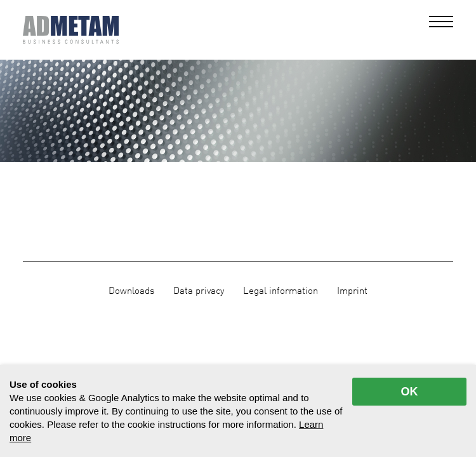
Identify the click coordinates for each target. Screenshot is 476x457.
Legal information (281, 291)
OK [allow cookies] (410, 392)
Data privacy (199, 291)
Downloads (131, 291)
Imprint (352, 291)
